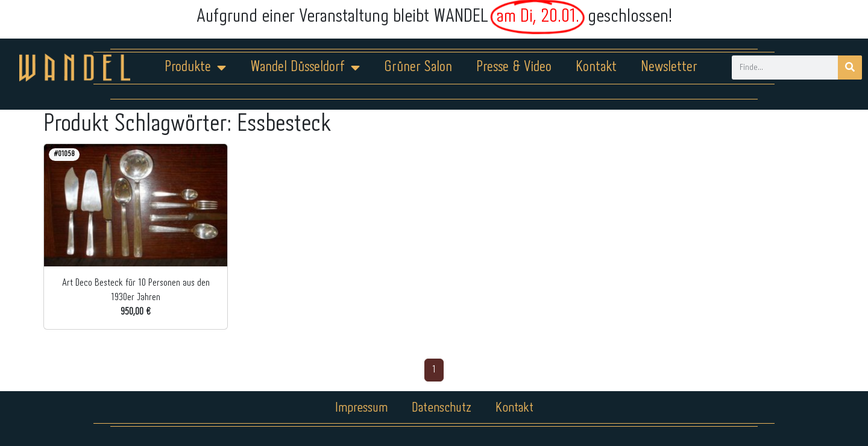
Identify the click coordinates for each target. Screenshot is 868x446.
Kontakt (596, 67)
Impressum (361, 408)
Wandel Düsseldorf (305, 68)
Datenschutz (442, 408)
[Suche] (850, 68)
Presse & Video (514, 67)
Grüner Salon (418, 67)
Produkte (195, 68)
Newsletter (669, 67)
